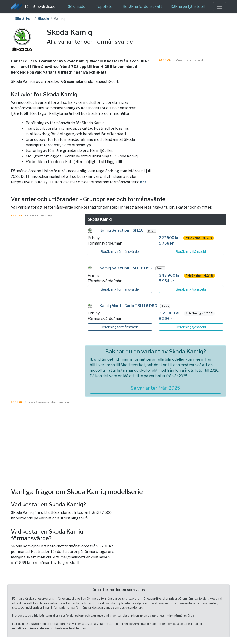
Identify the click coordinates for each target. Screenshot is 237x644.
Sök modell (78, 7)
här (143, 182)
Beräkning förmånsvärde (120, 252)
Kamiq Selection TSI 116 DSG (126, 268)
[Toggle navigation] (220, 7)
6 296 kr (167, 319)
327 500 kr (169, 238)
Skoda (43, 19)
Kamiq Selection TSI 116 (122, 230)
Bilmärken (24, 19)
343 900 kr (169, 275)
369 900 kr (169, 313)
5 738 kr (166, 243)
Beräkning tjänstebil (191, 252)
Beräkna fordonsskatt (142, 7)
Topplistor (105, 7)
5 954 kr (167, 281)
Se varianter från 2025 (155, 388)
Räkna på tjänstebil (188, 7)
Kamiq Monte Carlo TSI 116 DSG (128, 306)
